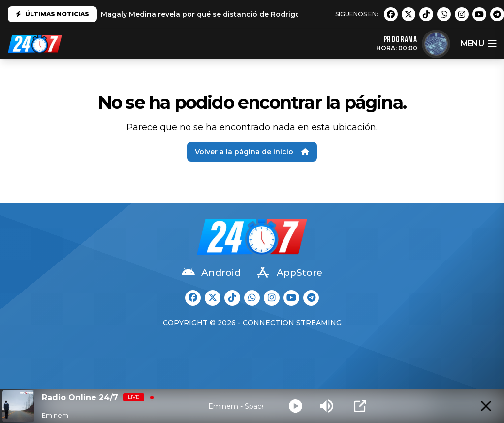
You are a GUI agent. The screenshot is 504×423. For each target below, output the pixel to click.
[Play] (296, 406)
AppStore (290, 272)
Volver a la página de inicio (252, 152)
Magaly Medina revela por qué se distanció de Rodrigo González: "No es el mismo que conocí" (273, 14)
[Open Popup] (360, 406)
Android (211, 272)
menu (478, 44)
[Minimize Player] (486, 406)
